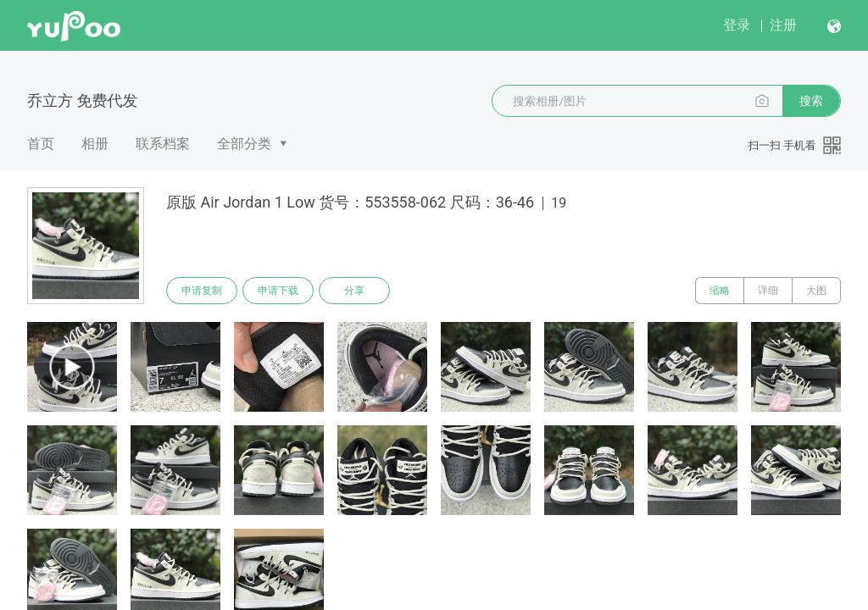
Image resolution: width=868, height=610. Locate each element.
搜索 (811, 101)
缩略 (720, 291)
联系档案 (163, 144)
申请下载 (278, 291)
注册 (783, 25)
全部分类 (244, 144)
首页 (41, 144)
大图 (816, 291)
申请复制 (202, 291)
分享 (354, 291)
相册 (95, 144)
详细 (768, 291)
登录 (737, 25)
